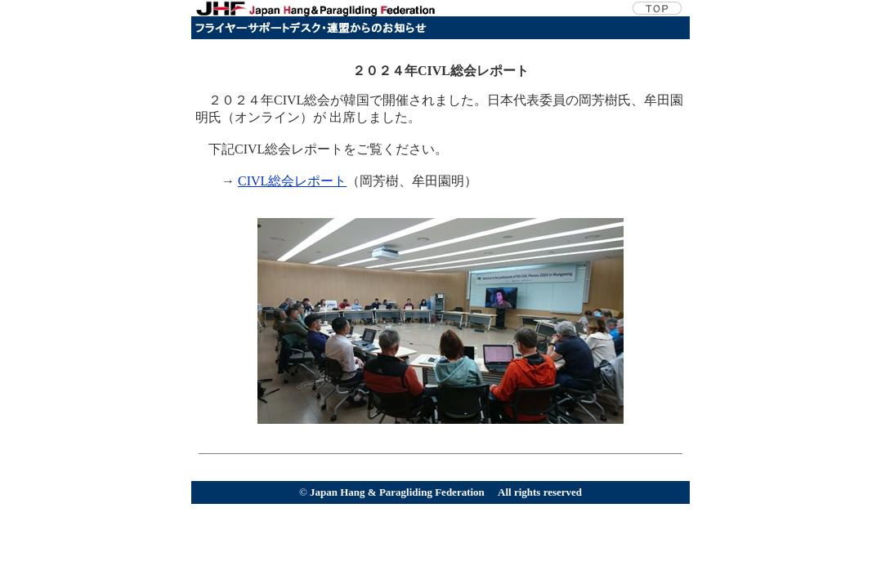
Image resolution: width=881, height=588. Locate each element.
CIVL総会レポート (292, 181)
